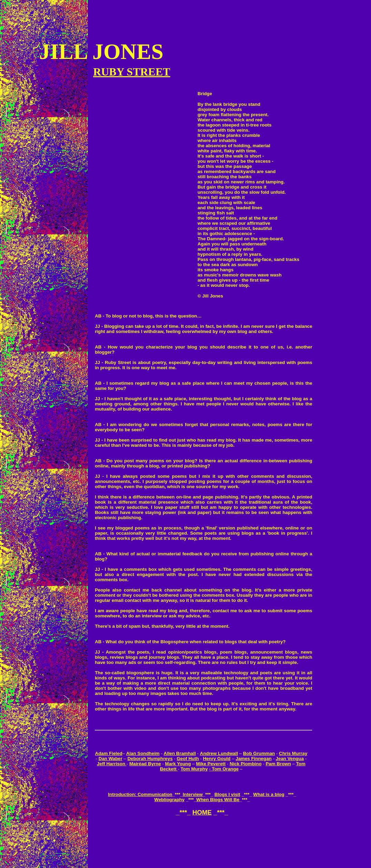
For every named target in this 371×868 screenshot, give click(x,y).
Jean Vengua (290, 759)
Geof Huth (188, 759)
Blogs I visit (227, 794)
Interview (193, 794)
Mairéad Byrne (145, 764)
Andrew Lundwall (219, 753)
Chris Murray (293, 753)
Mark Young (178, 764)
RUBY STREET (132, 72)
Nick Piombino (246, 764)
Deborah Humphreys (150, 759)
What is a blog (269, 794)
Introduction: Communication (140, 794)
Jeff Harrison (112, 764)
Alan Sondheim (143, 753)
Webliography (169, 800)
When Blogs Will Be (218, 800)
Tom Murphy (194, 769)
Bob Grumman (259, 753)
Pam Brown (278, 764)
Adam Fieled (109, 753)
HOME (202, 812)
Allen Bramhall (180, 753)
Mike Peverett (211, 764)
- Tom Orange (224, 769)
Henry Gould (217, 759)
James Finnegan (254, 759)
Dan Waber (110, 759)
